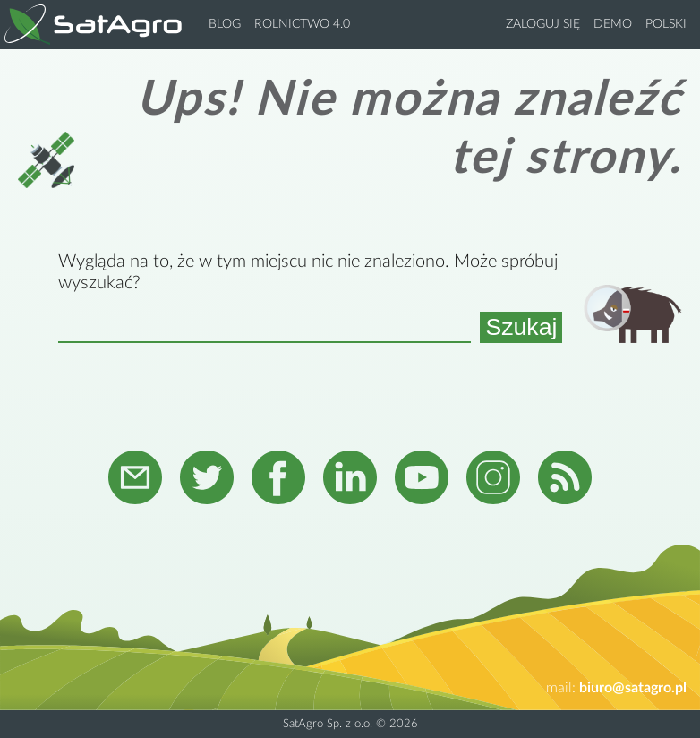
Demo (613, 24)
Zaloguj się (543, 24)
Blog (225, 24)
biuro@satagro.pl (633, 688)
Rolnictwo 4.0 (302, 24)
